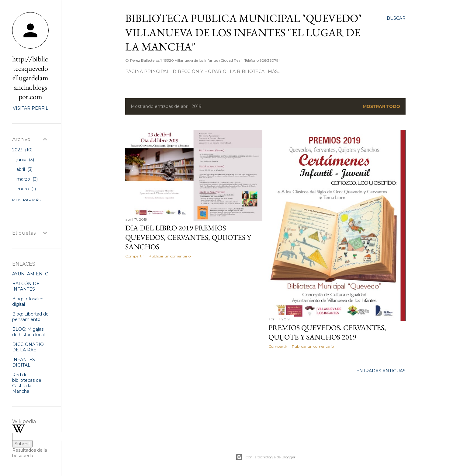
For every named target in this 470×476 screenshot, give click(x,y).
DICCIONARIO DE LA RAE (28, 347)
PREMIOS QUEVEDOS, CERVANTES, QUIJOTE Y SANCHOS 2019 (327, 332)
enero (26, 189)
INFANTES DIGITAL (24, 362)
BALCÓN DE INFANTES (26, 286)
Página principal (147, 71)
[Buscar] (396, 18)
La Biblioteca (247, 71)
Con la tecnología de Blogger (266, 457)
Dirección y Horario (200, 71)
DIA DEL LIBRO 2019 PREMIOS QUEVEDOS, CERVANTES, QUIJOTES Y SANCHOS (188, 237)
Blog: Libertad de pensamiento (30, 317)
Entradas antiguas (381, 371)
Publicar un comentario (170, 256)
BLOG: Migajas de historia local (28, 332)
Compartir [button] (135, 256)
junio (25, 160)
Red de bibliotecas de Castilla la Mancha (27, 383)
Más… (274, 71)
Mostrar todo (381, 106)
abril (24, 169)
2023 (22, 150)
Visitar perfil (31, 108)
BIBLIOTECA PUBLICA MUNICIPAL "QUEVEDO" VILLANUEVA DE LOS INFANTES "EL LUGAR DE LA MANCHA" (244, 32)
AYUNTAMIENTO (30, 274)
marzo (27, 179)
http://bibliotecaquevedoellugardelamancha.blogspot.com (30, 78)
